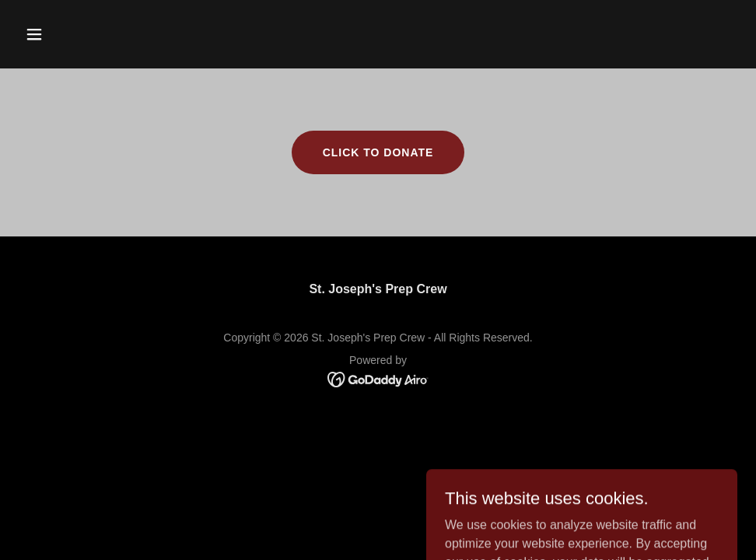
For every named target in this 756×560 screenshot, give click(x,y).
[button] (73, 34)
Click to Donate (378, 152)
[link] (378, 378)
